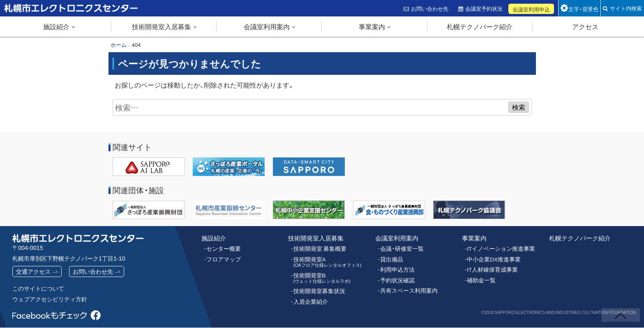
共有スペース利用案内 (407, 288)
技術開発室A (325, 260)
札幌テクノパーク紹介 (480, 26)
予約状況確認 (396, 278)
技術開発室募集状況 (317, 289)
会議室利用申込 (532, 9)
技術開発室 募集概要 (318, 248)
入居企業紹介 (309, 298)
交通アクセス (33, 271)
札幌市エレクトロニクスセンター (53, 16)
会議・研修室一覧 (400, 248)
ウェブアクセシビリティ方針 (50, 299)
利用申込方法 (396, 268)
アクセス (585, 26)
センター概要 (222, 248)
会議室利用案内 (267, 26)
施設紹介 (56, 26)
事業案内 (372, 26)
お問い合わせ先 (430, 8)
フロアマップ (222, 258)
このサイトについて (38, 289)
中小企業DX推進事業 (492, 258)
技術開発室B (320, 276)
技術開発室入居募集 (162, 26)
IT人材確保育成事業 (491, 268)
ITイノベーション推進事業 (499, 248)
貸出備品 (391, 258)
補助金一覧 (480, 278)
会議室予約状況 (485, 8)
